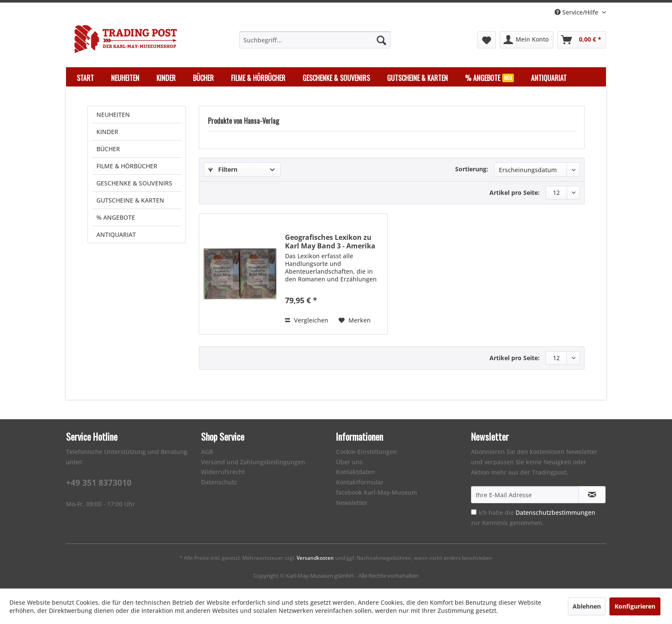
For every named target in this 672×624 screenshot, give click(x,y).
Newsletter (352, 503)
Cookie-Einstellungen (366, 452)
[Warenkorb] (582, 40)
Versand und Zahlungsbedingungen (253, 462)
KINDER (107, 132)
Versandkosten (315, 558)
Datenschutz (219, 482)
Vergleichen (307, 320)
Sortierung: (472, 169)
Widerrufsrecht (223, 472)
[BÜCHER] (203, 78)
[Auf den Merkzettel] (355, 320)
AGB (207, 452)
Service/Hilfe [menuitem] (577, 12)
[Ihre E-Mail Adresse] (525, 495)
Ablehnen (587, 606)
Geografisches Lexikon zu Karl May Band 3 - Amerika (330, 242)
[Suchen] (381, 40)
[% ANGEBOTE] (489, 78)
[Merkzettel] (487, 40)
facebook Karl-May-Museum (376, 492)
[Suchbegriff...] (315, 40)
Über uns (349, 462)
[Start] (85, 78)
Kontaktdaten (355, 472)
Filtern (223, 169)
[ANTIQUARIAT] (549, 78)
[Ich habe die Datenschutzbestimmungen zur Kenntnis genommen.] (474, 512)
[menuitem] (315, 40)
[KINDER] (166, 78)
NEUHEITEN (113, 115)
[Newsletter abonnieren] (592, 495)
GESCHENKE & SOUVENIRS (134, 183)
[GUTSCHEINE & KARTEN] (417, 78)
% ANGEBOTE (116, 217)
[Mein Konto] (526, 40)
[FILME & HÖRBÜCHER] (258, 78)
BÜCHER (108, 149)
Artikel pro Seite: (514, 193)
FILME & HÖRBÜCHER (127, 166)
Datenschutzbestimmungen (555, 512)
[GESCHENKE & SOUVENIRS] (336, 78)
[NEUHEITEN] (125, 78)
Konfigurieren (635, 606)
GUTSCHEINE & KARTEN (130, 200)
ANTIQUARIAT (116, 234)
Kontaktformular (360, 482)
